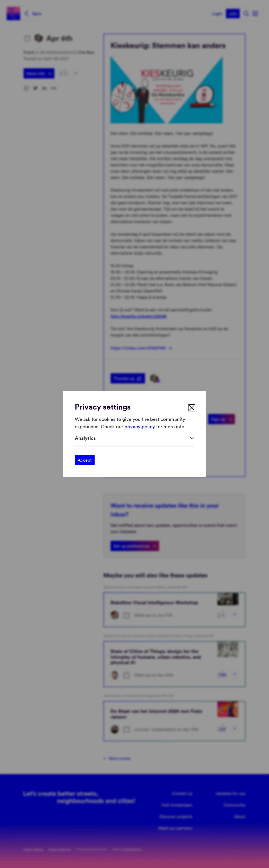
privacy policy (140, 426)
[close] (192, 408)
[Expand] (134, 438)
